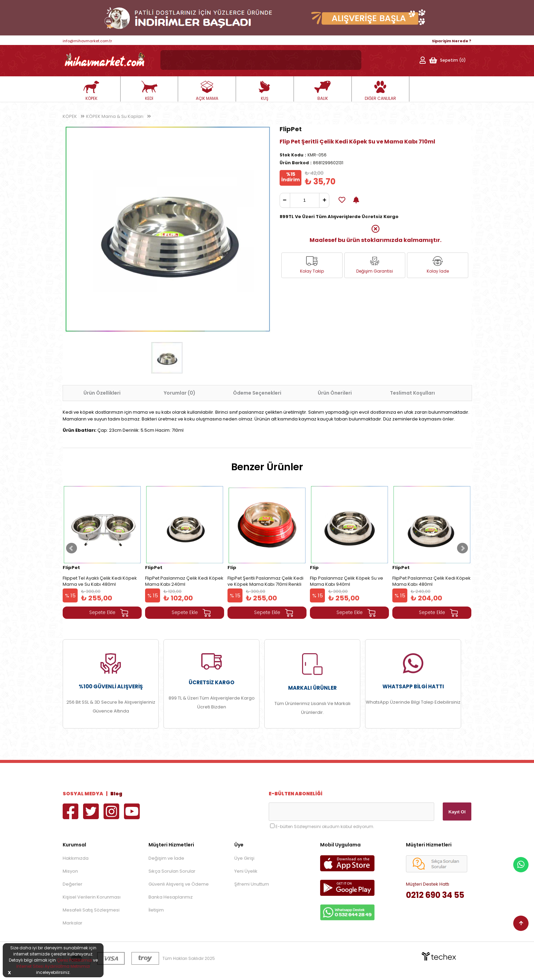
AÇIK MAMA (207, 91)
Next (462, 548)
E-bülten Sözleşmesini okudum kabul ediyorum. (325, 826)
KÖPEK (91, 91)
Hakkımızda (76, 858)
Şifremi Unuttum (252, 884)
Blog (116, 794)
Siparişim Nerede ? (452, 41)
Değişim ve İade (166, 858)
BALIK (323, 91)
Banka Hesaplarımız (171, 897)
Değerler (73, 884)
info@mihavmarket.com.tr (87, 41)
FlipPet (291, 129)
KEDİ (149, 91)
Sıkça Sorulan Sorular (172, 871)
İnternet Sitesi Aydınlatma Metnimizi (53, 966)
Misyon (70, 871)
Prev (72, 548)
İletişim (156, 910)
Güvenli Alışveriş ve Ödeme (179, 884)
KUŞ (265, 91)
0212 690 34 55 (435, 895)
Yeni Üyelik (246, 871)
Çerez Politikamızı (74, 960)
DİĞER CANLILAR (380, 91)
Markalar (73, 923)
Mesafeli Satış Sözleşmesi (91, 910)
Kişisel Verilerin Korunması (92, 897)
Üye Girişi (244, 858)
